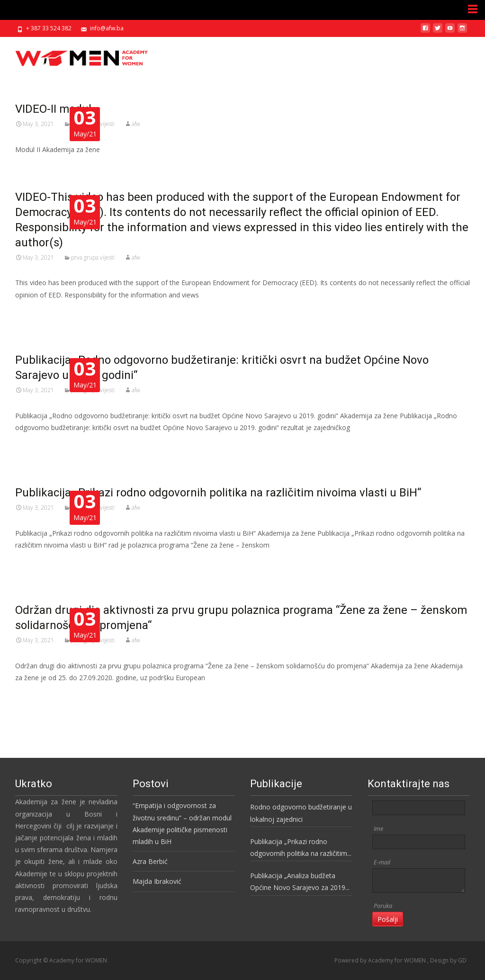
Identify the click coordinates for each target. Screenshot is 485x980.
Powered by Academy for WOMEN (381, 960)
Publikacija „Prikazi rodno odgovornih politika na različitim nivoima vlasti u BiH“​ (218, 493)
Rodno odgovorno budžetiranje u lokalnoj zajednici (301, 813)
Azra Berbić (150, 861)
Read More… (36, 312)
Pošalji (388, 919)
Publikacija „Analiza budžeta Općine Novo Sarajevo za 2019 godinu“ (298, 882)
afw (136, 124)
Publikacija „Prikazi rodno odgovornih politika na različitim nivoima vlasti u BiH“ (299, 848)
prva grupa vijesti (93, 257)
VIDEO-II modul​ (53, 109)
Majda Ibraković (157, 881)
